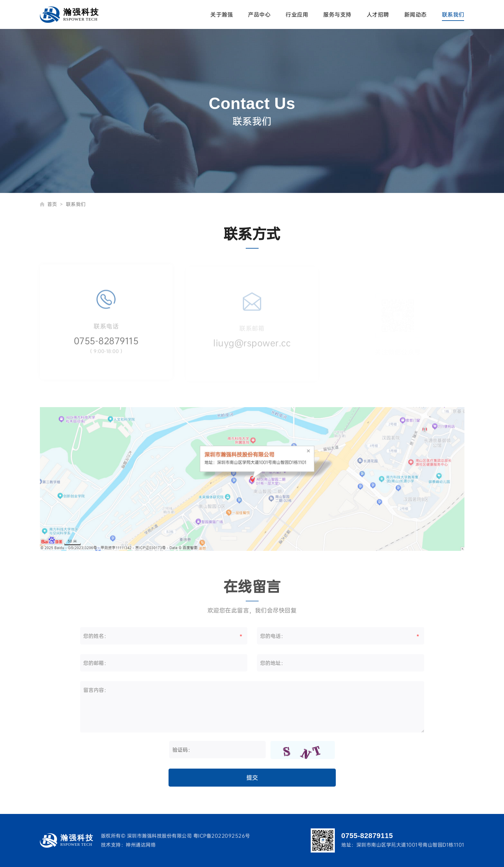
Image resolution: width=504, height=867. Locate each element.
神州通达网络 (141, 845)
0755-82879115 (106, 344)
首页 (55, 204)
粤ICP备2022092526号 (222, 836)
